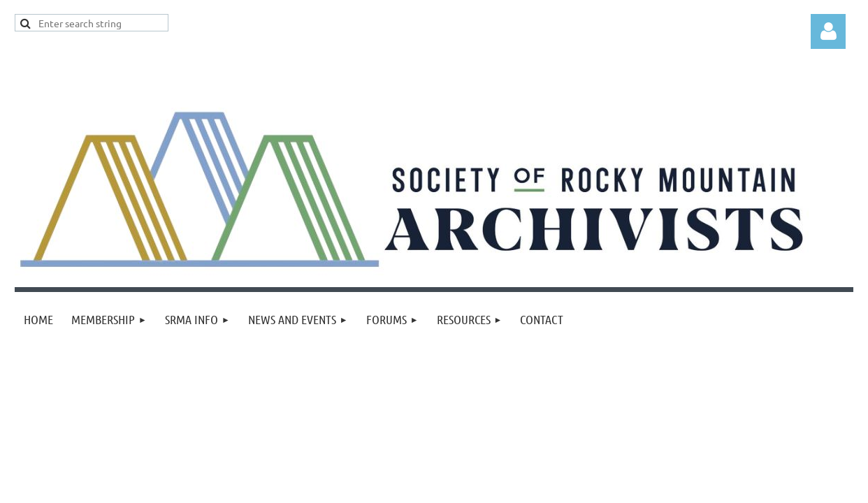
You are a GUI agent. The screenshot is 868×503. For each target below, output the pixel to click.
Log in (828, 31)
